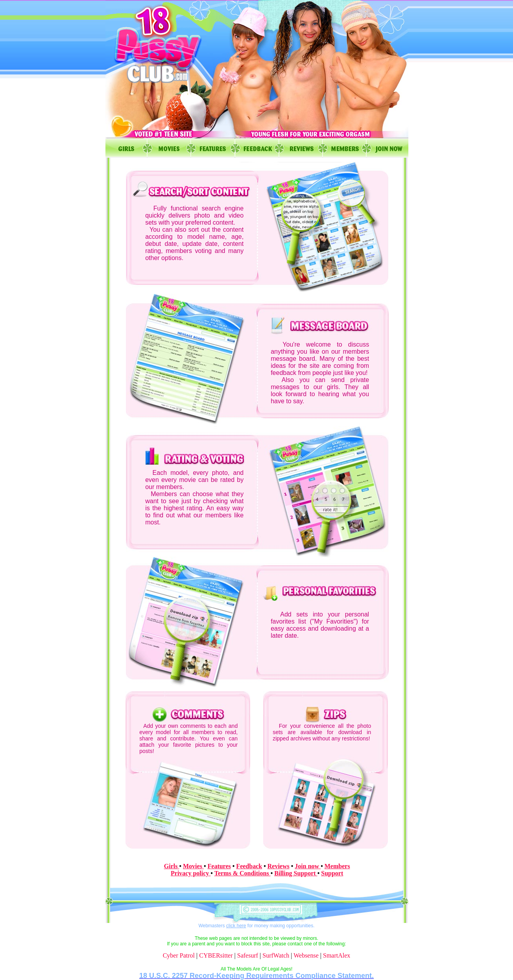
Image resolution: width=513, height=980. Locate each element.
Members (337, 866)
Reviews (279, 866)
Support (332, 873)
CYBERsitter (216, 955)
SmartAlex (337, 955)
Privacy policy (191, 873)
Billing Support (296, 873)
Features (219, 866)
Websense (306, 955)
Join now (308, 866)
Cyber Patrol (179, 955)
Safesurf (248, 955)
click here (236, 926)
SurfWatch (276, 955)
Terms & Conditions (243, 873)
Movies (193, 866)
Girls (172, 866)
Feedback (249, 866)
